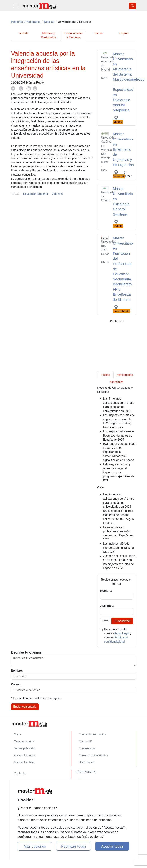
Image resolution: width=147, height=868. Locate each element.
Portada (24, 33)
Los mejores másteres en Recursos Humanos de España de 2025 (119, 436)
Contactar (20, 773)
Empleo (123, 33)
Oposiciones (86, 762)
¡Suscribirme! (122, 621)
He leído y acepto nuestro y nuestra (118, 635)
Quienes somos (24, 741)
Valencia (57, 194)
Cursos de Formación (92, 734)
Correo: (16, 684)
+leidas (105, 375)
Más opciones (35, 846)
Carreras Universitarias (93, 755)
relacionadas (125, 375)
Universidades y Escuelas (73, 35)
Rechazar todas (73, 846)
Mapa (17, 734)
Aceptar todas (112, 846)
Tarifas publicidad (25, 748)
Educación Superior (36, 194)
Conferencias (87, 748)
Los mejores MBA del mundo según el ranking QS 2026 (118, 548)
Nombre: (17, 671)
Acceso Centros (24, 762)
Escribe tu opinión (27, 652)
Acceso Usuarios (25, 755)
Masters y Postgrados (48, 35)
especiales (117, 382)
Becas (98, 33)
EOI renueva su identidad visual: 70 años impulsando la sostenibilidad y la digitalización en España (119, 452)
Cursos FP (85, 741)
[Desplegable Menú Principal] (16, 6)
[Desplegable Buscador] (132, 6)
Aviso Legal (122, 633)
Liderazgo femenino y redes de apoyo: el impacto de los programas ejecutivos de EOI (119, 472)
